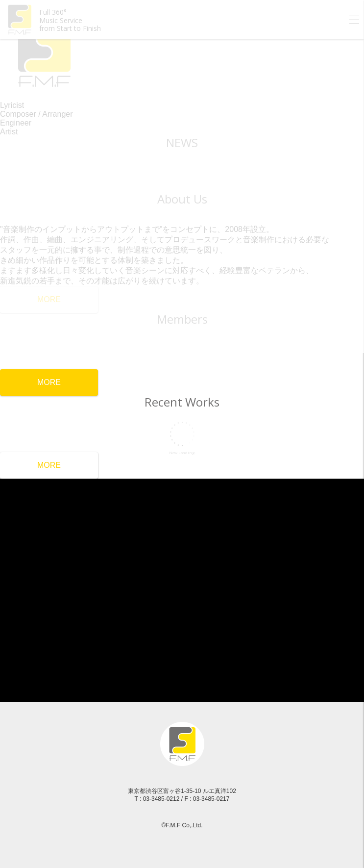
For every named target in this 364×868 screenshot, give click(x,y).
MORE (49, 382)
